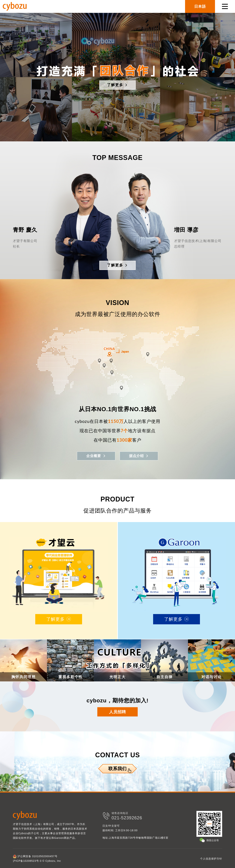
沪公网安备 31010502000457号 (35, 856)
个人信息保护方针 (211, 858)
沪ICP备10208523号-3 (27, 860)
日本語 (200, 6)
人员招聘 (117, 711)
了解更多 (117, 85)
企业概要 (96, 456)
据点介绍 (139, 456)
